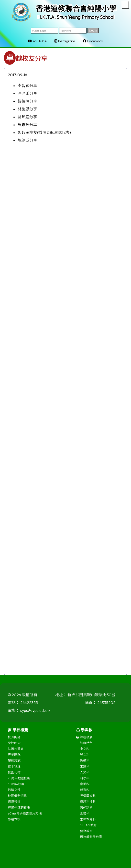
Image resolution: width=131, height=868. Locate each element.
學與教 (84, 732)
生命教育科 (88, 822)
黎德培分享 (27, 101)
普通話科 (86, 810)
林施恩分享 (27, 109)
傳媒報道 (14, 804)
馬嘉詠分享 (27, 125)
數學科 (85, 763)
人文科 (85, 775)
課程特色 (86, 745)
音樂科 (85, 786)
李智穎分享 (27, 86)
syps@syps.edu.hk (35, 713)
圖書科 (85, 816)
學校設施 (14, 763)
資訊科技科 (88, 804)
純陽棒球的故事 (19, 810)
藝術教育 (86, 833)
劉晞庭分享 (27, 117)
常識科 (85, 769)
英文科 (85, 757)
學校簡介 (14, 745)
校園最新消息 (17, 798)
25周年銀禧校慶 (19, 781)
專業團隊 (14, 757)
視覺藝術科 (88, 798)
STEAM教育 (88, 827)
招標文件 (14, 792)
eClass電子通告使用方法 (25, 816)
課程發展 (84, 739)
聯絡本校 (14, 822)
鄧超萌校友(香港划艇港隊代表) (44, 132)
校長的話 (14, 739)
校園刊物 (14, 775)
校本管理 (14, 769)
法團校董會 (16, 751)
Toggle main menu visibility (125, 4)
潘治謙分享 (27, 93)
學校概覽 (18, 732)
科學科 (85, 781)
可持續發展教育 (91, 839)
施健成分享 (27, 140)
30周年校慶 (16, 786)
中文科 (85, 751)
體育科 (85, 792)
